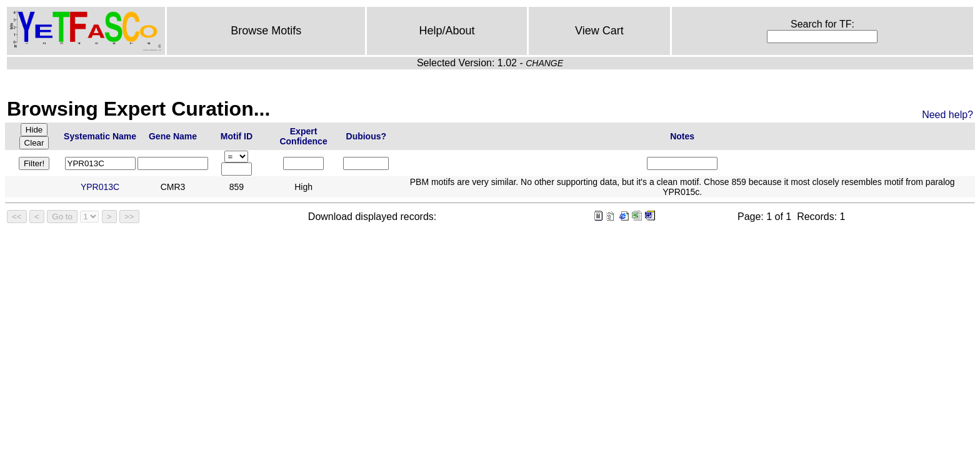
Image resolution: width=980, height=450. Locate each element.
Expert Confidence (303, 136)
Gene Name (173, 136)
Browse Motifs (266, 31)
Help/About (447, 31)
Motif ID (237, 136)
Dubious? (367, 136)
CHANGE (544, 63)
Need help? (947, 115)
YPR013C (100, 187)
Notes (682, 136)
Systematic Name (100, 136)
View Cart (599, 31)
